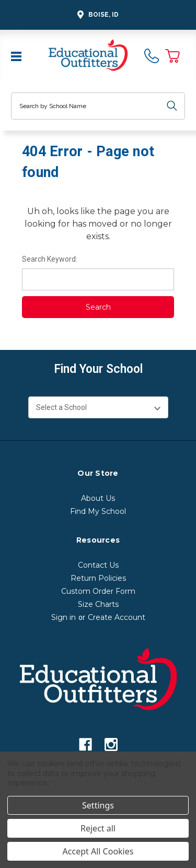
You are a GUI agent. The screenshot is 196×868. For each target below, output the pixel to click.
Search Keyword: (50, 259)
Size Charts (98, 604)
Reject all (98, 828)
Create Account (117, 617)
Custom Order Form (98, 591)
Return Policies (98, 578)
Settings (98, 805)
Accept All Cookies (98, 851)
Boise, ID (96, 15)
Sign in (64, 617)
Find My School (98, 511)
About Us (98, 498)
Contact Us (98, 565)
